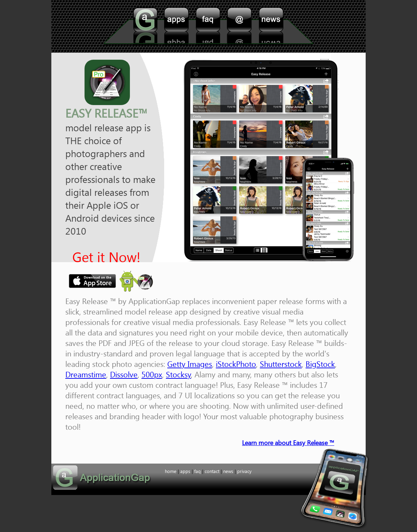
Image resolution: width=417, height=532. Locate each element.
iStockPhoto (236, 364)
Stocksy (178, 374)
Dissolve (124, 374)
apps (176, 27)
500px (152, 374)
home (145, 27)
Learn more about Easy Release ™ (288, 442)
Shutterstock (281, 364)
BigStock (320, 364)
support (271, 27)
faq (208, 27)
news (228, 471)
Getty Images (190, 364)
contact (240, 27)
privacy (244, 471)
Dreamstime (86, 374)
